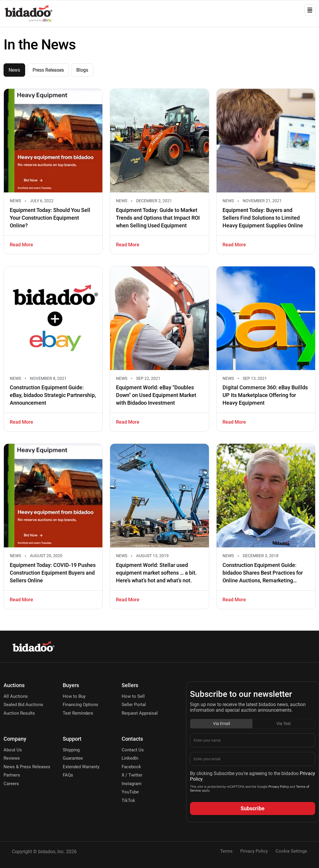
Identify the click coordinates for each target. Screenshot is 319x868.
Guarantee (73, 758)
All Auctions (16, 696)
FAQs (68, 775)
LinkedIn (130, 758)
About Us (13, 750)
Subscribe (253, 808)
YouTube (130, 792)
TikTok (128, 801)
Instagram (132, 784)
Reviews (12, 758)
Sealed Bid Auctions (23, 705)
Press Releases (48, 70)
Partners (12, 775)
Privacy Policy (278, 787)
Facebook (131, 767)
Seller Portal (134, 705)
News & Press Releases (27, 767)
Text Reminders (78, 713)
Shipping (71, 750)
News (14, 70)
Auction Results (19, 713)
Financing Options (80, 705)
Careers (11, 784)
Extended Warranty (81, 767)
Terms (226, 851)
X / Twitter (132, 775)
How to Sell (133, 696)
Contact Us (133, 750)
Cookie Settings (291, 851)
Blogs (82, 70)
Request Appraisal (140, 713)
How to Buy (74, 696)
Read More (21, 245)
